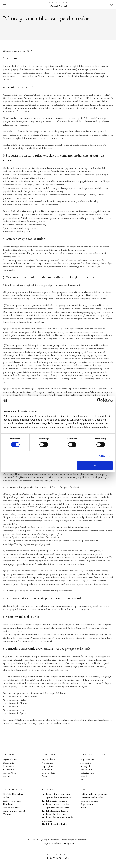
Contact (7, 814)
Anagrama (69, 843)
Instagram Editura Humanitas (56, 797)
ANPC (84, 807)
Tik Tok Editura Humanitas (55, 801)
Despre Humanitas (12, 807)
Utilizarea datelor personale (94, 794)
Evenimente (9, 769)
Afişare (103, 456)
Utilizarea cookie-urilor (92, 797)
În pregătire (9, 766)
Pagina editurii (10, 759)
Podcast (7, 797)
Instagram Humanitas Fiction (56, 807)
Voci (82, 779)
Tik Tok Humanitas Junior (54, 824)
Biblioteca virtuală (12, 801)
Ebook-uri (8, 804)
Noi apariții (8, 763)
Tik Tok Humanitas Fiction (55, 811)
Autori (6, 776)
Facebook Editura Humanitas (56, 794)
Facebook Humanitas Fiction (56, 804)
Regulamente (87, 804)
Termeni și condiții (89, 801)
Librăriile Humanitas (13, 794)
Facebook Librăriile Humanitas (56, 814)
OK (95, 465)
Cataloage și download (14, 811)
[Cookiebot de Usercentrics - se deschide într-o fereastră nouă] (99, 400)
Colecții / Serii (10, 773)
